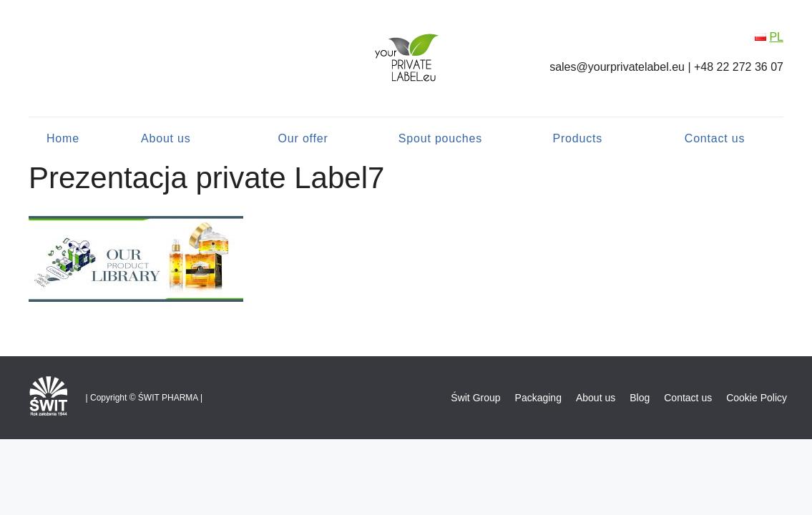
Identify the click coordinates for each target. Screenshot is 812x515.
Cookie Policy (757, 398)
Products (577, 138)
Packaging (538, 398)
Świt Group (475, 398)
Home (63, 138)
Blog (640, 398)
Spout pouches (440, 138)
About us (166, 138)
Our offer (303, 138)
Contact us (715, 138)
